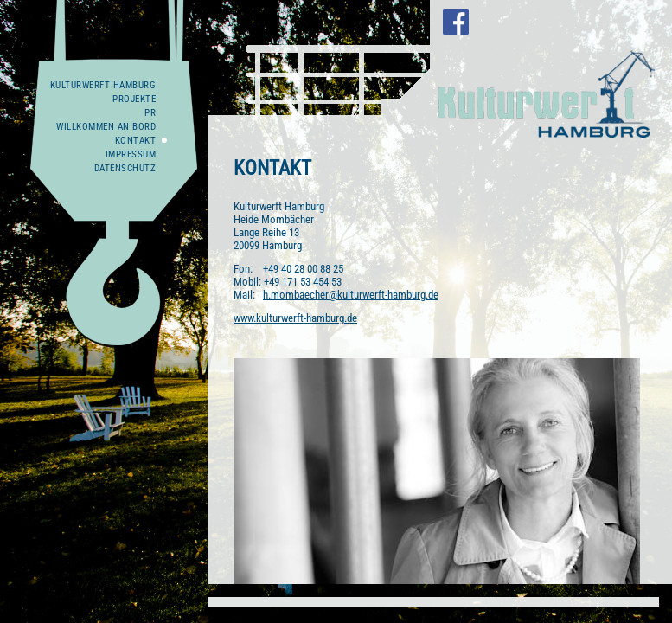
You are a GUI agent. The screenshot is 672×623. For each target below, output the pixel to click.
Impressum (131, 154)
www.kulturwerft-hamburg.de (295, 318)
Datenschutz (125, 168)
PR (150, 113)
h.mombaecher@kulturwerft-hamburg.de (351, 295)
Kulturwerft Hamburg (103, 85)
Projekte (134, 99)
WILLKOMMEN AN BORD (106, 127)
